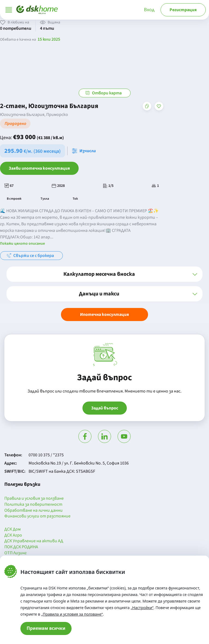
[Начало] (37, 10)
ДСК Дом (13, 529)
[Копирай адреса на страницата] (147, 106)
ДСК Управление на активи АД (34, 541)
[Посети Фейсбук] (85, 436)
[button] (104, 274)
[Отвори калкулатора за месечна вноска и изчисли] (85, 151)
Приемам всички (46, 628)
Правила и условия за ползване (34, 499)
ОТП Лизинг (16, 553)
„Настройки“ (142, 608)
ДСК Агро (13, 535)
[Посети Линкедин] (104, 436)
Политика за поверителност (33, 505)
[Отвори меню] (9, 10)
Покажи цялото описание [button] (22, 244)
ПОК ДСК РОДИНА (21, 547)
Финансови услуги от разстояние (37, 516)
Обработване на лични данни (33, 511)
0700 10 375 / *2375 (46, 455)
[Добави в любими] (159, 106)
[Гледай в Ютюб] (124, 436)
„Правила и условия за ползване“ (72, 614)
